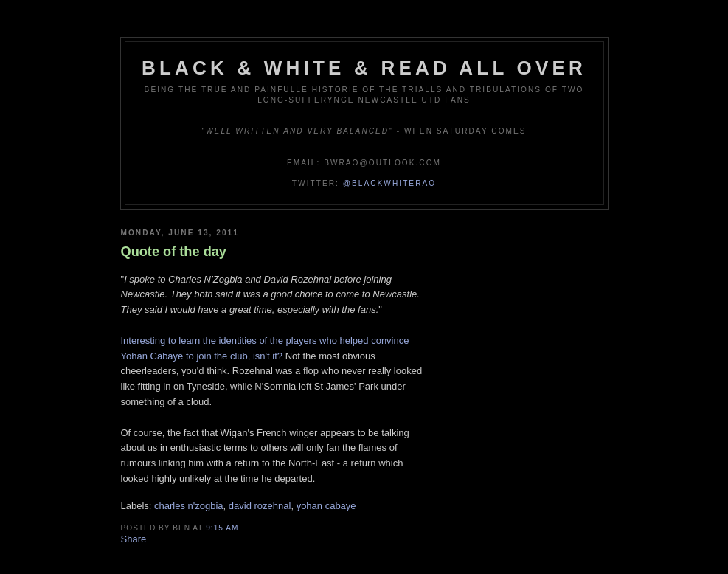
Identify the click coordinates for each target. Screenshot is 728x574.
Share (134, 539)
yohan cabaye (326, 506)
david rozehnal (260, 506)
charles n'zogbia (189, 506)
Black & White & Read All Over (364, 68)
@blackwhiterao (389, 183)
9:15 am (222, 528)
